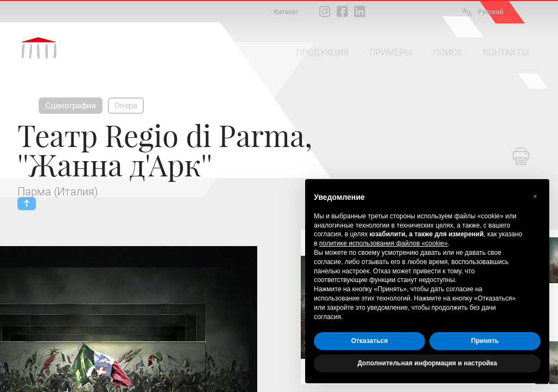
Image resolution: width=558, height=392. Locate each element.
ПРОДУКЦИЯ (322, 53)
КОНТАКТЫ (506, 53)
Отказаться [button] (369, 341)
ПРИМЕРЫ (391, 53)
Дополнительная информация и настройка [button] (427, 363)
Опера (126, 106)
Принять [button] (485, 341)
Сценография (71, 106)
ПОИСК (448, 53)
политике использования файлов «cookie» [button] (384, 243)
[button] (535, 197)
